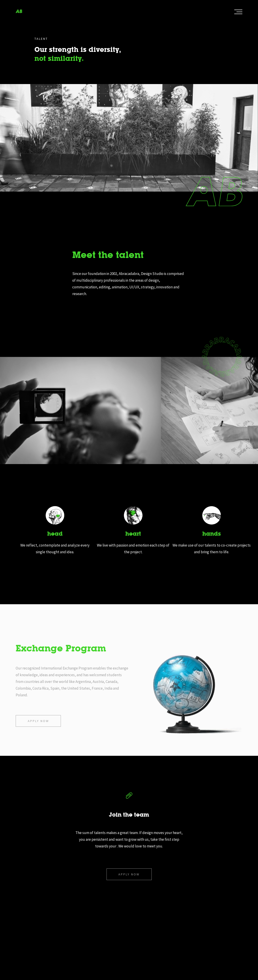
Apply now (38, 721)
